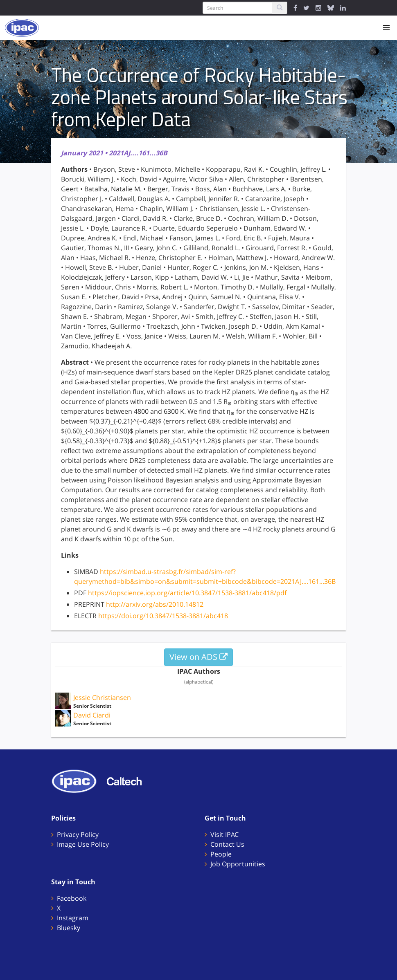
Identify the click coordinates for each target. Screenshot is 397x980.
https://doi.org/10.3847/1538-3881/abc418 (163, 616)
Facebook (72, 898)
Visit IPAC (224, 834)
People (221, 854)
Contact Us (227, 844)
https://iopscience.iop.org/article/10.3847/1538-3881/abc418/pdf (187, 593)
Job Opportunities (238, 864)
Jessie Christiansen (102, 697)
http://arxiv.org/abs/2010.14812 (155, 604)
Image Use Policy (83, 844)
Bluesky (69, 928)
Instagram (73, 918)
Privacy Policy (78, 834)
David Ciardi (92, 715)
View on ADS (198, 657)
